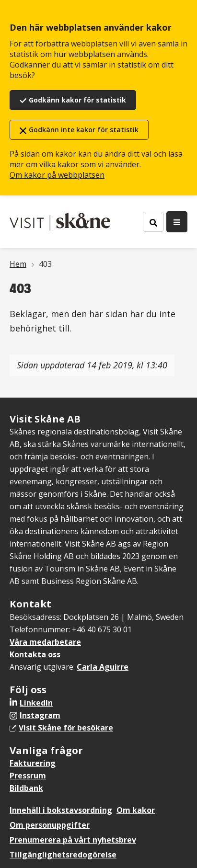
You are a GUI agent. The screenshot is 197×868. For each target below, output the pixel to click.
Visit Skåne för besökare (66, 728)
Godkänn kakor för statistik (77, 100)
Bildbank (26, 788)
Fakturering (33, 763)
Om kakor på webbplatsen (57, 175)
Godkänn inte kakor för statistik (84, 130)
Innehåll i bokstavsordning (61, 810)
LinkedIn (36, 703)
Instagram (40, 715)
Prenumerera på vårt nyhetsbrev (73, 840)
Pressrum (28, 776)
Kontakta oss (35, 654)
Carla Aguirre (103, 667)
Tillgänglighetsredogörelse (63, 855)
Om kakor (136, 810)
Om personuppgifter (50, 825)
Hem (18, 264)
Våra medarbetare (45, 642)
